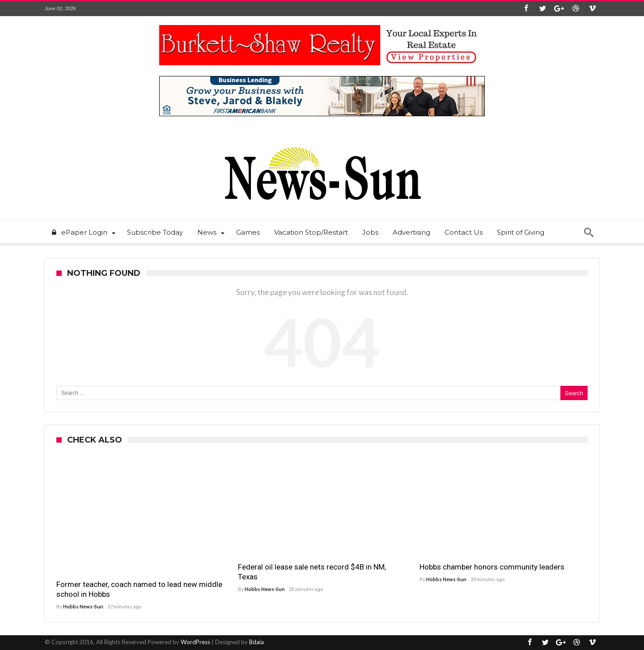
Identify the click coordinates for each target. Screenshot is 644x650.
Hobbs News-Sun (83, 606)
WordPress (195, 642)
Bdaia (256, 642)
